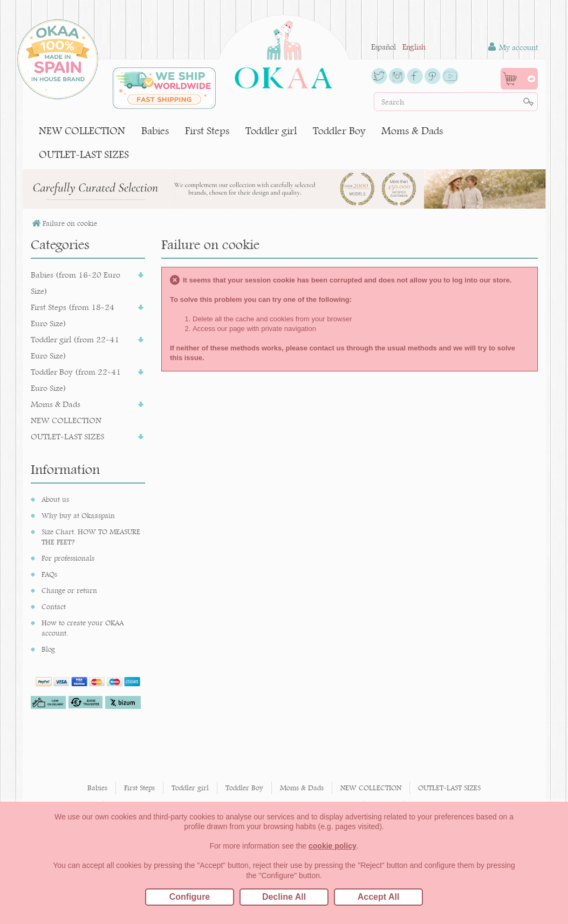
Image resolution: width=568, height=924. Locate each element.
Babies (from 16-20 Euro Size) (76, 283)
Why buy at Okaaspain (78, 515)
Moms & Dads (412, 131)
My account (513, 47)
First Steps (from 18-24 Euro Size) (73, 315)
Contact (54, 606)
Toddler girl (271, 131)
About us (55, 499)
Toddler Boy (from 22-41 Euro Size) (76, 380)
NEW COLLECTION (82, 131)
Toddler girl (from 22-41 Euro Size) (75, 347)
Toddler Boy (339, 131)
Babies (155, 131)
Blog (48, 649)
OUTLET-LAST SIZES (84, 154)
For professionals (68, 558)
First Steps (207, 131)
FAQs (49, 574)
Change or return (69, 590)
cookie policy (333, 846)
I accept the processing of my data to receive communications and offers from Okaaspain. (92, 762)
